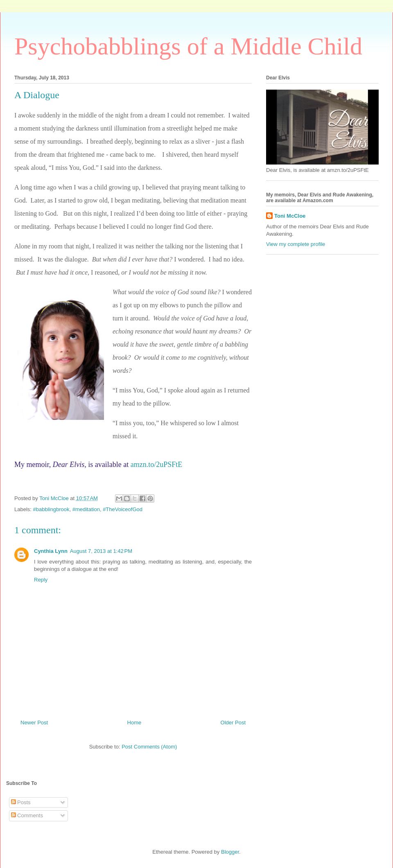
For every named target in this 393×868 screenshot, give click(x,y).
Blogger (230, 852)
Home (134, 723)
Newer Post (34, 723)
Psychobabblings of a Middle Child (188, 46)
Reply (41, 580)
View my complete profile (296, 244)
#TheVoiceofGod (123, 509)
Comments (27, 815)
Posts (21, 802)
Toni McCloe (290, 216)
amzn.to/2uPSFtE (157, 464)
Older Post (233, 723)
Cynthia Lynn (51, 551)
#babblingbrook (51, 509)
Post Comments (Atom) (149, 747)
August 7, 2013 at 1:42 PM (101, 551)
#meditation (86, 509)
